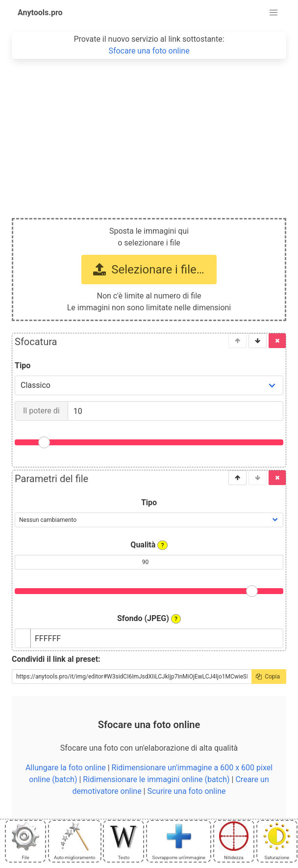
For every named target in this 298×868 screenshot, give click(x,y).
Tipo (23, 366)
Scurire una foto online (186, 791)
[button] (273, 13)
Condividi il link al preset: (56, 659)
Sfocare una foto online (149, 51)
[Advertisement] (149, 133)
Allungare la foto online (66, 768)
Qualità (149, 545)
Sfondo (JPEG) (149, 619)
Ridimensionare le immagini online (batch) (156, 779)
